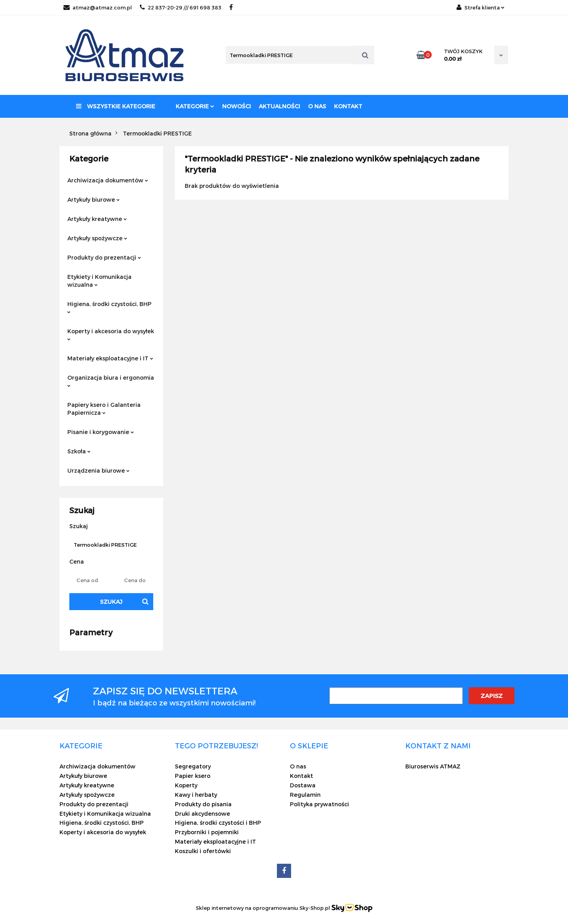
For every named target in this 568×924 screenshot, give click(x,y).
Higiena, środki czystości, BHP (110, 307)
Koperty (186, 785)
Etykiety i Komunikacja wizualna (99, 281)
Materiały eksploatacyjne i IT (110, 358)
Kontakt (348, 106)
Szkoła (79, 451)
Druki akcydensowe (202, 814)
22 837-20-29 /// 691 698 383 (181, 7)
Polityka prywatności (319, 804)
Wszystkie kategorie (116, 106)
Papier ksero (193, 776)
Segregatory (193, 766)
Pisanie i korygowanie (101, 432)
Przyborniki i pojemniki (207, 832)
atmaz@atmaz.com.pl (98, 7)
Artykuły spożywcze (97, 238)
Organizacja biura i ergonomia (111, 381)
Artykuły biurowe (94, 199)
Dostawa (303, 785)
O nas (317, 106)
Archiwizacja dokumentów (108, 180)
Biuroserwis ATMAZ (433, 766)
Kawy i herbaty (196, 795)
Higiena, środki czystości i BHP (218, 823)
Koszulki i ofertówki (203, 851)
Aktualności (279, 106)
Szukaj (111, 602)
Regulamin (305, 795)
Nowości (237, 106)
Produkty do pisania (203, 804)
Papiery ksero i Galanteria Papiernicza (104, 409)
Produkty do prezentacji (104, 257)
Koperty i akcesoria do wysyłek (111, 334)
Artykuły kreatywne (97, 219)
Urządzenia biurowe (98, 470)
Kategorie (195, 106)
